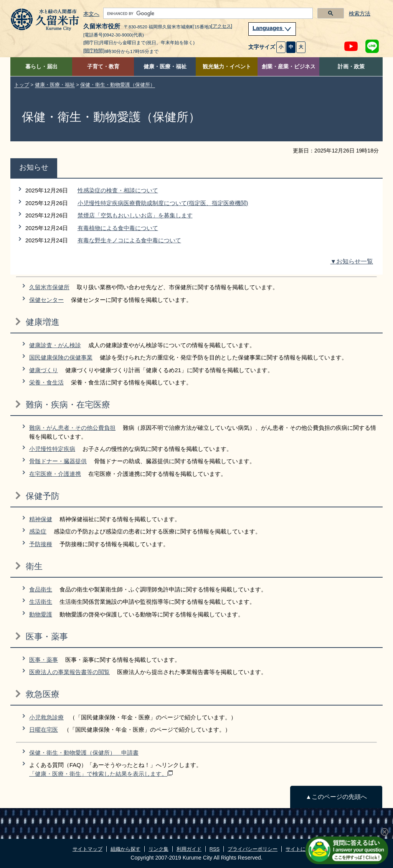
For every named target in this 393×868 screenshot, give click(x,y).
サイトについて (303, 849)
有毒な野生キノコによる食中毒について (129, 240)
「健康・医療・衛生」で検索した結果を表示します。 (101, 774)
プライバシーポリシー (253, 849)
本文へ (91, 14)
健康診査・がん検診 (55, 345)
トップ (22, 85)
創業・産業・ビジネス (289, 67)
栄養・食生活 (46, 382)
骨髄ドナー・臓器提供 (58, 461)
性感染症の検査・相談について (118, 190)
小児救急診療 (46, 717)
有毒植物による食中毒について (118, 228)
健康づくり (44, 370)
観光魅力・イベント (227, 67)
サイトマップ (88, 849)
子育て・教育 (103, 67)
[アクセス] (222, 26)
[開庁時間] (94, 51)
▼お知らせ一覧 (352, 261)
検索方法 (360, 14)
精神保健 (41, 519)
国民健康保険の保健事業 (61, 357)
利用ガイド (189, 849)
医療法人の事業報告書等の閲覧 (69, 672)
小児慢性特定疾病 (52, 449)
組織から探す (125, 849)
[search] (207, 13)
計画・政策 (351, 67)
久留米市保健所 (49, 287)
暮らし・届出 (41, 67)
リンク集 (159, 849)
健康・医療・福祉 (165, 67)
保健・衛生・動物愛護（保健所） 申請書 (84, 753)
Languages (272, 28)
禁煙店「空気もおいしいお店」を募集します (135, 215)
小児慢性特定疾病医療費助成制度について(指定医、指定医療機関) (163, 203)
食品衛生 (41, 589)
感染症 (38, 531)
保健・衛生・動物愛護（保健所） (118, 85)
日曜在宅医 (44, 730)
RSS (215, 849)
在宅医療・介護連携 (55, 474)
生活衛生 (41, 602)
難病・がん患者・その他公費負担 (72, 428)
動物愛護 (41, 614)
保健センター (46, 300)
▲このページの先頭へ (336, 797)
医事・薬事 (44, 660)
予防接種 (41, 544)
